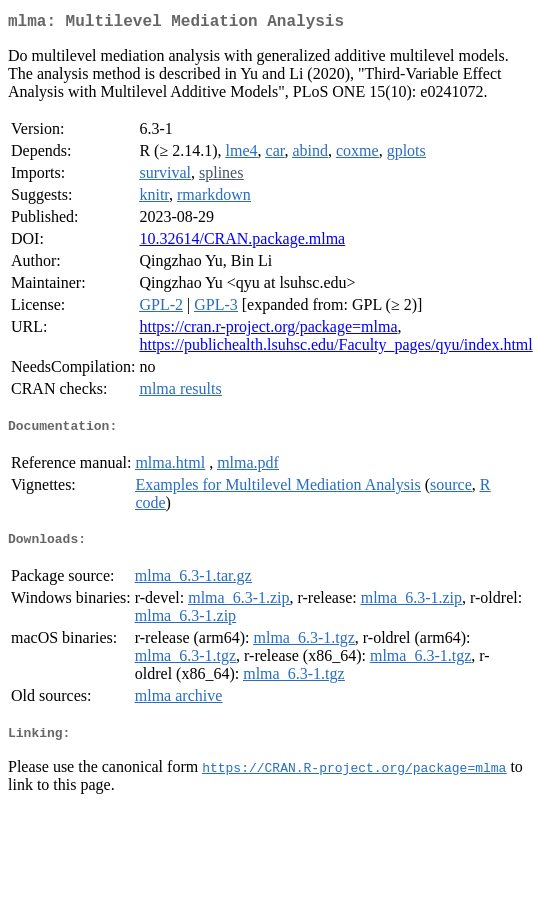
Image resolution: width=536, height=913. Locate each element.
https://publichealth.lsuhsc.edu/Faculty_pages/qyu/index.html (335, 348)
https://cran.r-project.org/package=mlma (268, 330)
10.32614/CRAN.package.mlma (242, 242)
